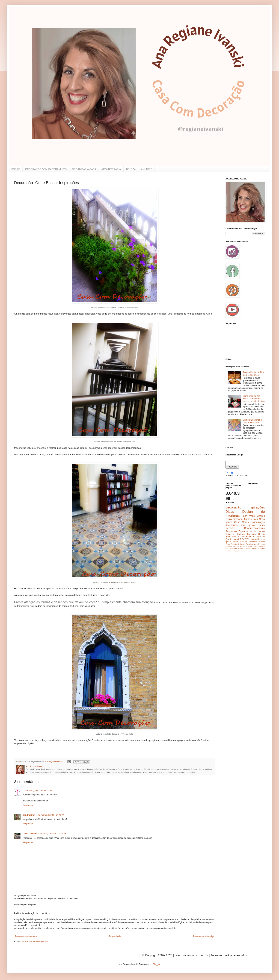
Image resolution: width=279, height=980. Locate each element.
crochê (236, 546)
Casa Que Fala (243, 537)
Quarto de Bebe (238, 544)
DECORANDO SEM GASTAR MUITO (46, 169)
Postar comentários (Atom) (35, 941)
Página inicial (115, 936)
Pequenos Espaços (237, 531)
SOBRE (16, 169)
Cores (245, 522)
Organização (258, 522)
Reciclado (230, 537)
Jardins (261, 531)
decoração (233, 507)
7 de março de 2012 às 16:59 (38, 790)
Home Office (244, 549)
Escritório (253, 542)
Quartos (241, 534)
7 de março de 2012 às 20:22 (50, 815)
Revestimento (246, 546)
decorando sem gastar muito (245, 525)
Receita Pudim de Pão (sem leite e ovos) (253, 374)
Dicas (230, 512)
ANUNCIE (146, 169)
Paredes (243, 542)
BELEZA (131, 169)
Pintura (254, 549)
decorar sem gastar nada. (235, 551)
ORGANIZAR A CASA (84, 169)
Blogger (156, 964)
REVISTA (245, 539)
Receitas (230, 528)
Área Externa (259, 544)
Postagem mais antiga (204, 936)
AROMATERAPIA (111, 169)
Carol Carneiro (30, 834)
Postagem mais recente (26, 936)
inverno (262, 542)
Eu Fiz (253, 531)
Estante (262, 549)
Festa (228, 544)
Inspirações (256, 507)
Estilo (229, 519)
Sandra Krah (29, 815)
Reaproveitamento (254, 528)
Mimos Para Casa (255, 519)
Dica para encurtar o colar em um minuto (252, 421)
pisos (255, 546)
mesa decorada (258, 537)
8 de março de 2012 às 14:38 (52, 834)
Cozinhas (230, 534)
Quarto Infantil (232, 539)
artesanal (238, 519)
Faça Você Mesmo (253, 516)
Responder (28, 805)
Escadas (249, 544)
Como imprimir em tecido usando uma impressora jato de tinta (254, 399)
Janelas (229, 546)
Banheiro (251, 534)
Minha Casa (233, 522)
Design (262, 534)
